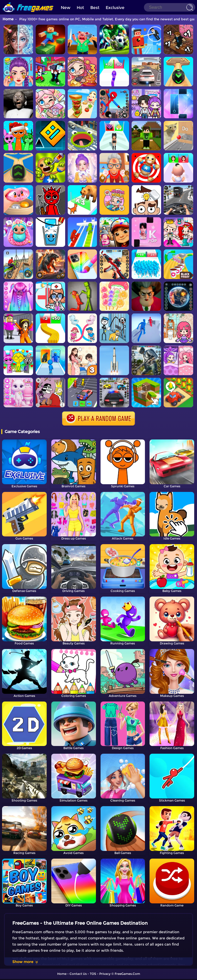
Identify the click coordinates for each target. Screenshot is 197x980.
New (66, 8)
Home (8, 19)
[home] (28, 2)
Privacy (105, 974)
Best (95, 8)
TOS (93, 974)
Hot (80, 8)
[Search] (170, 7)
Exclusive (115, 8)
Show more (26, 962)
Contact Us (78, 974)
